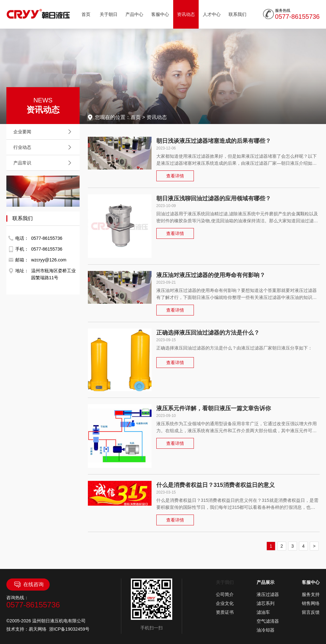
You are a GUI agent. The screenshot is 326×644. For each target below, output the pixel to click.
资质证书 (225, 612)
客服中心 (160, 14)
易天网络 (38, 629)
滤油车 (263, 612)
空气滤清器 (268, 621)
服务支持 (311, 594)
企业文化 (225, 603)
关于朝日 (109, 14)
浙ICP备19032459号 (69, 629)
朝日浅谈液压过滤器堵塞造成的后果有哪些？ (214, 141)
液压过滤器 (268, 594)
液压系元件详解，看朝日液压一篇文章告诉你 (214, 408)
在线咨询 (28, 585)
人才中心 (212, 14)
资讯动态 (186, 14)
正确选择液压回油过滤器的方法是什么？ (208, 333)
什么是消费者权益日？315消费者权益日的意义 (216, 485)
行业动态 (44, 147)
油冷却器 (266, 630)
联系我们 (237, 14)
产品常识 (44, 163)
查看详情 (175, 176)
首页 (86, 14)
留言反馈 (311, 612)
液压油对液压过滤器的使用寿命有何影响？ (211, 275)
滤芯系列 (266, 603)
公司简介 (225, 594)
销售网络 (311, 603)
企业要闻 (44, 132)
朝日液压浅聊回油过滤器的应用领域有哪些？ (214, 198)
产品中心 (134, 14)
